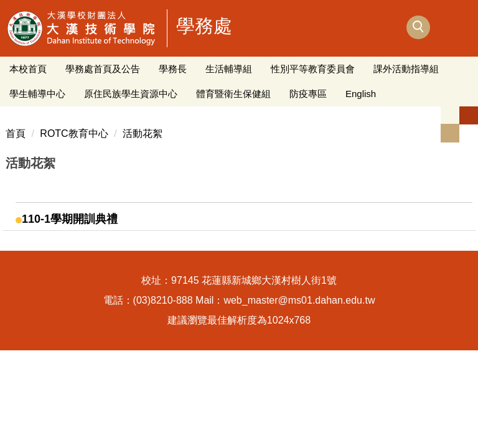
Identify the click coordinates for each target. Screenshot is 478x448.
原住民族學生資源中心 (131, 94)
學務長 (173, 69)
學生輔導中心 (37, 94)
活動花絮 (143, 133)
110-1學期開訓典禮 (70, 219)
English (361, 94)
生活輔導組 (229, 69)
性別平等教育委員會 (313, 69)
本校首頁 (28, 69)
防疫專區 (308, 94)
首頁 (16, 133)
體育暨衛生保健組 (233, 94)
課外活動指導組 (406, 69)
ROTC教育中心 (74, 133)
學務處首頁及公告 (103, 69)
